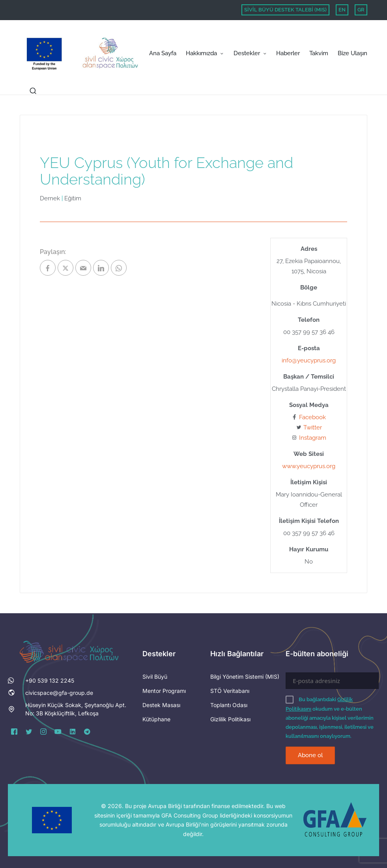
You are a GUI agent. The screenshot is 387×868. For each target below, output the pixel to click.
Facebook (312, 417)
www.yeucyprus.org (309, 466)
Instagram (313, 438)
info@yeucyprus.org (309, 360)
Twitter (313, 427)
